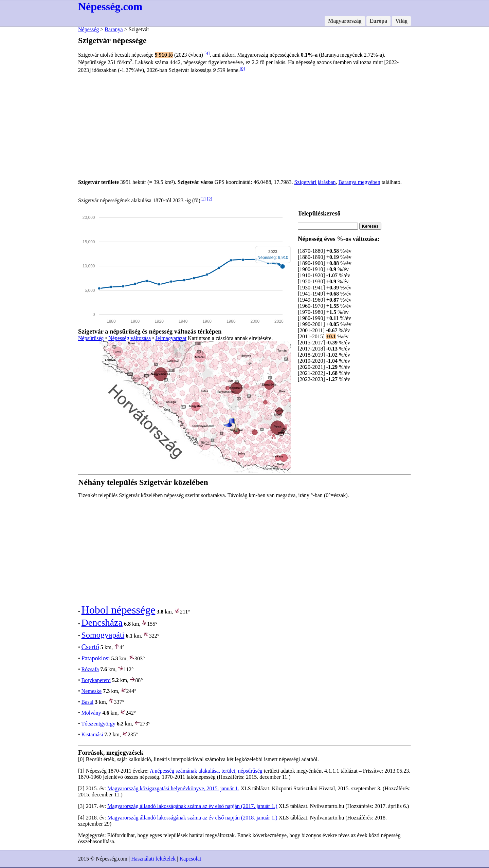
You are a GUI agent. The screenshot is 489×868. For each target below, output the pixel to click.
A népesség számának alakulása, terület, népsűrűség (206, 771)
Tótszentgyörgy (98, 724)
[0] (242, 68)
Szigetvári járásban (315, 182)
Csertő (90, 647)
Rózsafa (90, 669)
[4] (207, 53)
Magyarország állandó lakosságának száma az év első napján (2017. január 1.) (192, 806)
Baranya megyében (359, 182)
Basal (88, 702)
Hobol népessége (119, 610)
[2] (210, 199)
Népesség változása (130, 338)
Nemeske (92, 691)
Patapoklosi (96, 658)
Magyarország (345, 21)
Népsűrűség (91, 338)
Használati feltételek (153, 859)
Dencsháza (102, 622)
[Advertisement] (244, 126)
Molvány (91, 713)
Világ (401, 21)
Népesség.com (110, 6)
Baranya (114, 29)
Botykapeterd (96, 680)
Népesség (88, 29)
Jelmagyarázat (171, 338)
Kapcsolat (190, 859)
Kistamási (92, 734)
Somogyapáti (103, 635)
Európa (379, 21)
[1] (203, 199)
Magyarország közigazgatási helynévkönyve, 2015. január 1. (173, 788)
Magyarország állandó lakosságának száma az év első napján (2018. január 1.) (192, 818)
